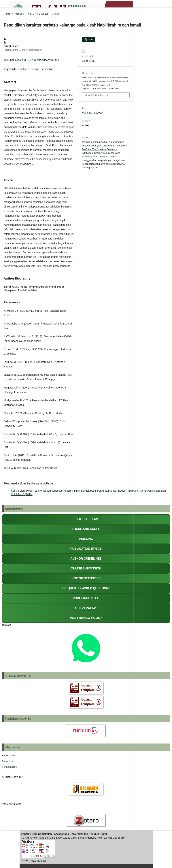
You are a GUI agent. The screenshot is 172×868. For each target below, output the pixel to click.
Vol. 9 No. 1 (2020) (38, 14)
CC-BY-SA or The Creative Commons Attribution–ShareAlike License (105, 149)
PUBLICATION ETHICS (86, 549)
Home (7, 14)
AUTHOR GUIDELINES (86, 559)
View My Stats (38, 861)
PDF (90, 40)
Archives (19, 14)
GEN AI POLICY (86, 608)
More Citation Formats (97, 95)
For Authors (8, 761)
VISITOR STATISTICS (86, 578)
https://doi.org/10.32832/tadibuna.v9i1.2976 (35, 60)
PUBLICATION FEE (86, 598)
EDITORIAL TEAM (86, 519)
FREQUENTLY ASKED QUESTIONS (86, 588)
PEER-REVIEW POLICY (86, 618)
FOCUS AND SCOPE (86, 529)
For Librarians (9, 767)
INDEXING (86, 539)
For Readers (9, 755)
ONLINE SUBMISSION (86, 568)
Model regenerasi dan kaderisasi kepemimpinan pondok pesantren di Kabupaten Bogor (76, 491)
